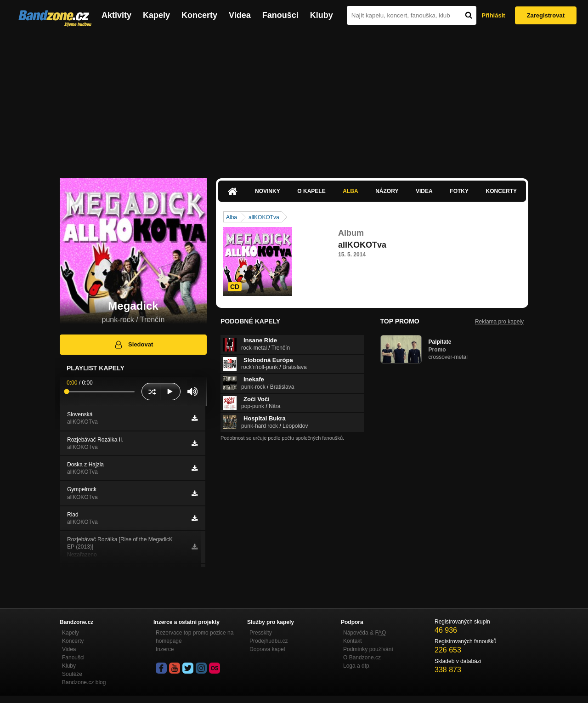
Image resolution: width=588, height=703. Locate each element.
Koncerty (199, 15)
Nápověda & (365, 633)
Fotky (459, 191)
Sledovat (133, 345)
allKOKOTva (264, 217)
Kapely (156, 15)
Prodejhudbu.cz (269, 641)
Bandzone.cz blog (84, 682)
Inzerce (165, 649)
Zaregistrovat (546, 15)
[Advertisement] (294, 100)
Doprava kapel (267, 649)
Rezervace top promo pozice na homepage (195, 637)
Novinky (268, 191)
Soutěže (72, 674)
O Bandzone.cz (362, 658)
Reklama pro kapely (499, 322)
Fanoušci (280, 15)
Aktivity (116, 15)
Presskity (261, 633)
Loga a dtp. (357, 666)
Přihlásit (493, 15)
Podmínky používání (368, 649)
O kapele (311, 191)
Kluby (322, 15)
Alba (350, 191)
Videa (240, 15)
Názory (387, 191)
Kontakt (353, 641)
